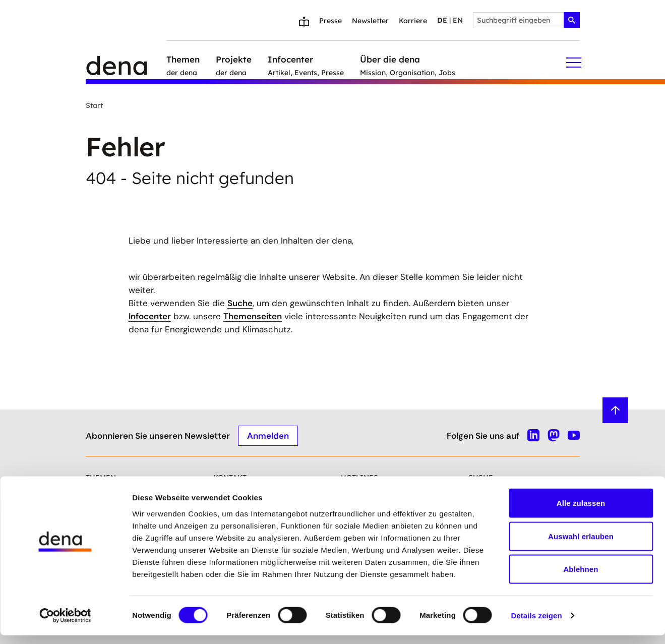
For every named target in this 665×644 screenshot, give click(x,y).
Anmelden (268, 435)
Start (94, 105)
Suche (240, 303)
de (442, 20)
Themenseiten (253, 316)
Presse (330, 21)
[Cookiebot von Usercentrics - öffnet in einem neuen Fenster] (65, 624)
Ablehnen (581, 578)
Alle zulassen (581, 512)
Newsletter (370, 21)
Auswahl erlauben (581, 545)
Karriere (413, 21)
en (458, 20)
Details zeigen (536, 624)
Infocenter (150, 316)
